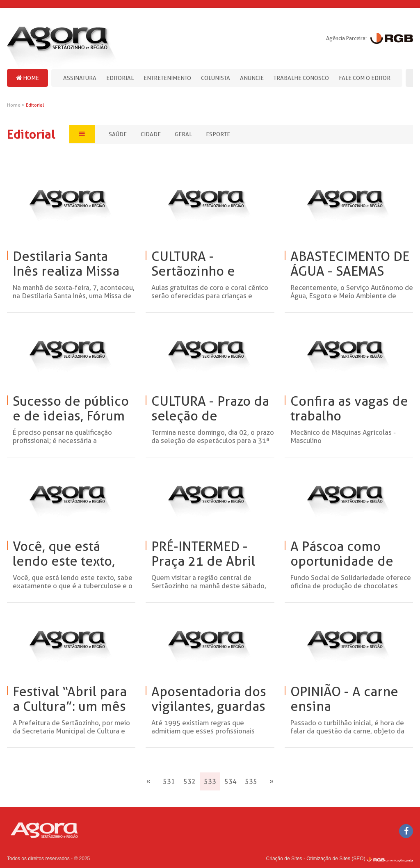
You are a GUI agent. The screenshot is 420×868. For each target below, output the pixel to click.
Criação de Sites (284, 859)
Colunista (216, 78)
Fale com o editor (365, 78)
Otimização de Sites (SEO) (336, 859)
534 (231, 781)
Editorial (120, 78)
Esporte (218, 134)
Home (27, 78)
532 (189, 781)
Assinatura (80, 78)
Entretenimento (167, 78)
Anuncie (252, 78)
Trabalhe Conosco (301, 78)
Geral (183, 134)
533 (210, 781)
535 (251, 781)
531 (169, 781)
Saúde (118, 134)
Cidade (151, 134)
